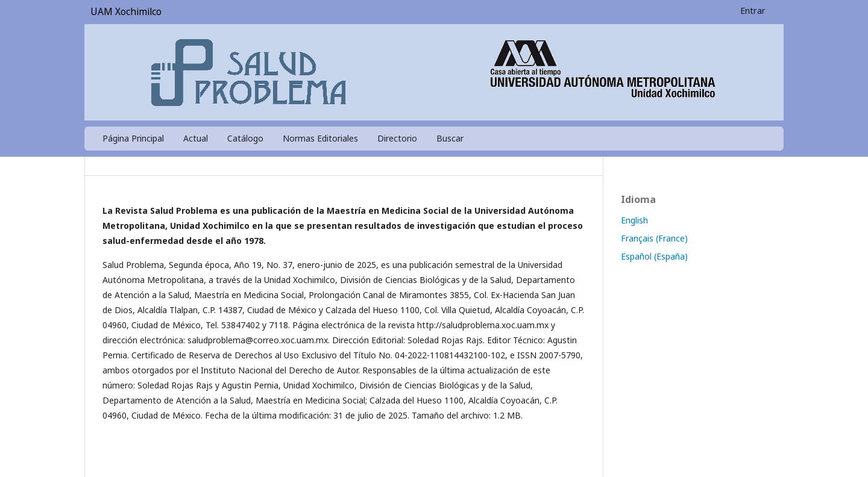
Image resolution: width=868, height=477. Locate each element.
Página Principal (133, 138)
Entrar (753, 11)
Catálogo (245, 138)
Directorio (397, 138)
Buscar (450, 138)
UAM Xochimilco (126, 12)
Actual (196, 138)
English (634, 220)
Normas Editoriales (320, 138)
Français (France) (654, 238)
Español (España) (654, 256)
